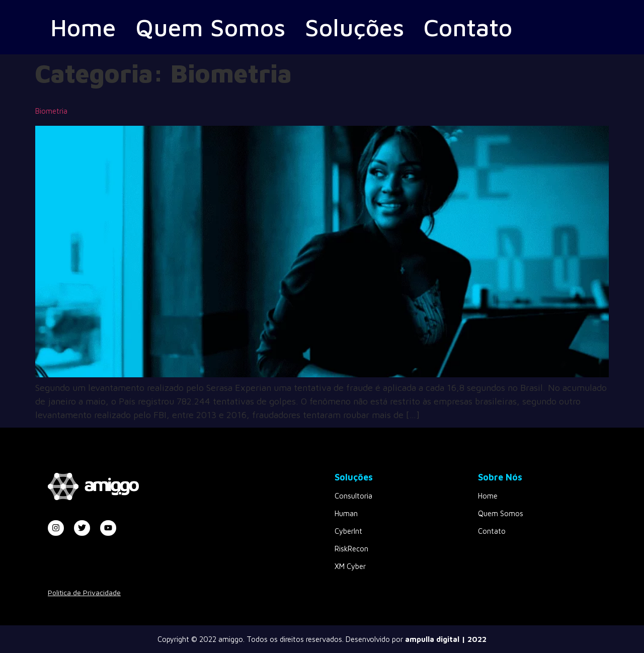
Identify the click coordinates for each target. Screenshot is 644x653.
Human (346, 513)
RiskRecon (351, 549)
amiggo (231, 639)
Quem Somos (214, 27)
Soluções (362, 27)
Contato (478, 27)
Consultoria (353, 496)
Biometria (51, 111)
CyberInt (348, 531)
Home (84, 27)
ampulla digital (432, 639)
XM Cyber (350, 566)
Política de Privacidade (84, 592)
